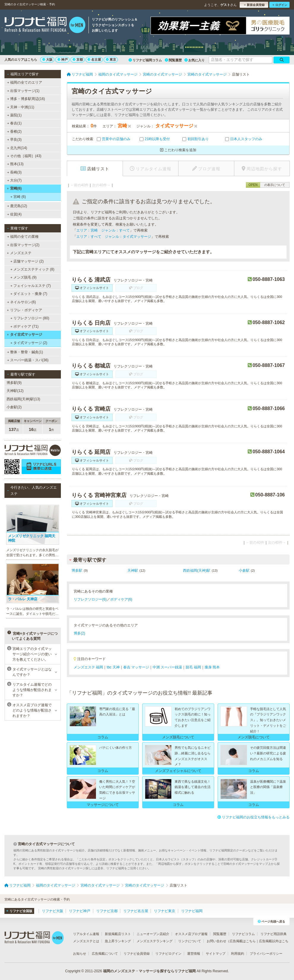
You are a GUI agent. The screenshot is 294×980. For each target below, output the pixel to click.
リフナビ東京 (165, 911)
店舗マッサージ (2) (27, 261)
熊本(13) (15, 164)
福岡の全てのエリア (25, 82)
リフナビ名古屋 (136, 911)
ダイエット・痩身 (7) (29, 294)
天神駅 (133, 571)
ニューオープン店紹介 (153, 934)
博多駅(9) (14, 383)
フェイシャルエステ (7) (31, 286)
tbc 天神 (113, 667)
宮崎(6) (14, 188)
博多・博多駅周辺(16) (26, 99)
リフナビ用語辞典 (274, 934)
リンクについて (190, 941)
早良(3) (14, 140)
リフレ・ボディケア (25, 310)
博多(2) (79, 633)
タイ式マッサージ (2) (29, 343)
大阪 (48, 60)
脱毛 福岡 (193, 667)
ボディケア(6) (121, 599)
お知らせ (80, 954)
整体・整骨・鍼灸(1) (25, 352)
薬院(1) (14, 115)
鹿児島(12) (17, 206)
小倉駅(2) (14, 407)
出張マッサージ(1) (23, 91)
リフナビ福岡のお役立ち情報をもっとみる (253, 817)
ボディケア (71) (25, 326)
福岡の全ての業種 (23, 237)
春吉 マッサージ (136, 667)
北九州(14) (17, 148)
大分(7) (14, 180)
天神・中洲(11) (21, 107)
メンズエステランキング (155, 941)
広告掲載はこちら (243, 941)
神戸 (63, 60)
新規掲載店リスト (118, 934)
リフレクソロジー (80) (30, 318)
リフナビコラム (243, 934)
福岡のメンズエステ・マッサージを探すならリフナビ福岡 (149, 971)
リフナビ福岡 (192, 911)
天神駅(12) (15, 391)
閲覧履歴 (173, 60)
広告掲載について (105, 954)
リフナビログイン (168, 954)
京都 (78, 60)
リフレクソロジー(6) (90, 599)
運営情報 (194, 954)
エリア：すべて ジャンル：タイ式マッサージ (114, 237)
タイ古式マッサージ (25, 335)
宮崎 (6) (18, 197)
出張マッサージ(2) (23, 245)
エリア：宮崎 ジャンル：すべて (103, 230)
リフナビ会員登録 (137, 954)
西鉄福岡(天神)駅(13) (23, 399)
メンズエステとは (86, 941)
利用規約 (238, 954)
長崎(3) (14, 172)
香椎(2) (14, 132)
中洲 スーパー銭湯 (167, 667)
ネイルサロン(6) (22, 302)
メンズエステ (19, 253)
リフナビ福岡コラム (145, 60)
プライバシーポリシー (266, 954)
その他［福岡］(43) (24, 156)
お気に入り (195, 60)
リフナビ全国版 (19, 911)
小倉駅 (244, 571)
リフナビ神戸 (80, 911)
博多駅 (77, 571)
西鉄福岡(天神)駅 (197, 571)
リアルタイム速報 (86, 934)
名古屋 (94, 60)
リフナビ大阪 (53, 911)
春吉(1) (14, 123)
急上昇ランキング (118, 941)
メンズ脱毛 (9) (23, 277)
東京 (111, 60)
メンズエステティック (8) (32, 269)
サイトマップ (216, 954)
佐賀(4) (14, 214)
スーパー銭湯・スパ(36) (28, 360)
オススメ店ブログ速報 (191, 934)
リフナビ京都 (107, 911)
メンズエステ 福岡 (88, 667)
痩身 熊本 (212, 667)
